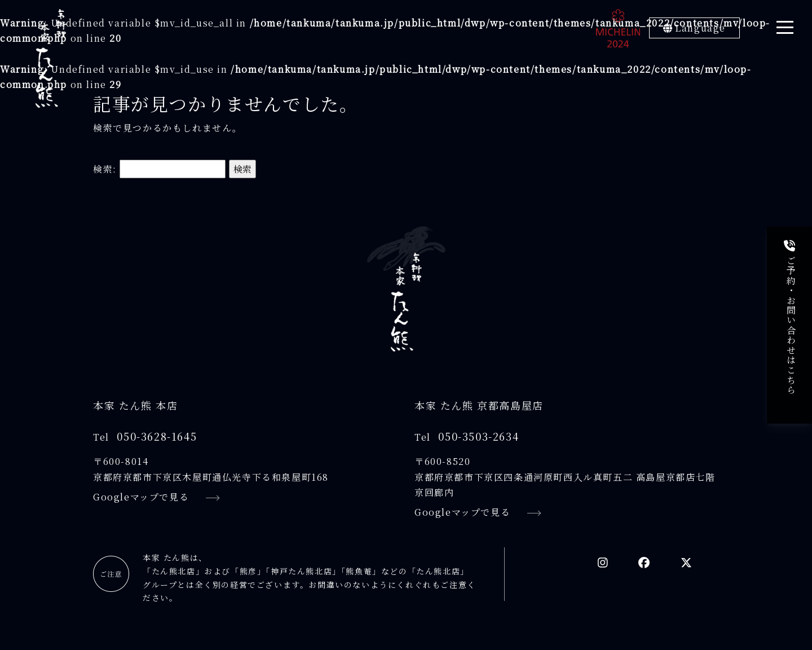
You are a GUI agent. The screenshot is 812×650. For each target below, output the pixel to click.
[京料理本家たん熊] (51, 58)
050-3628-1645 (157, 436)
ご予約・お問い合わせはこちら (791, 318)
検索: (105, 169)
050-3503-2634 (478, 436)
